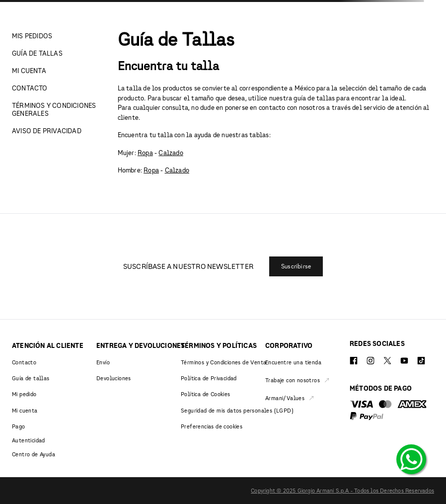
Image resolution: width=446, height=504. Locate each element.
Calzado (171, 153)
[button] (296, 266)
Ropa (145, 153)
